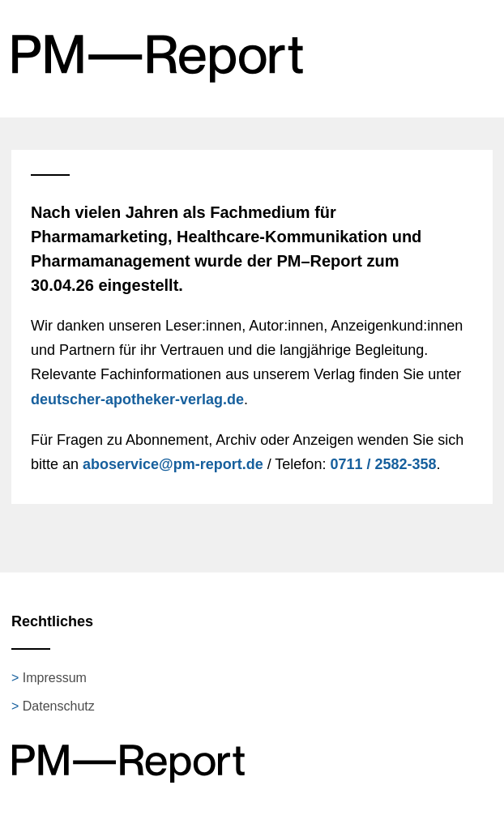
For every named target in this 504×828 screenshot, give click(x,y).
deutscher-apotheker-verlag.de (137, 399)
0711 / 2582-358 (383, 464)
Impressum (55, 678)
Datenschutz (59, 706)
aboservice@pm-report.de (173, 464)
